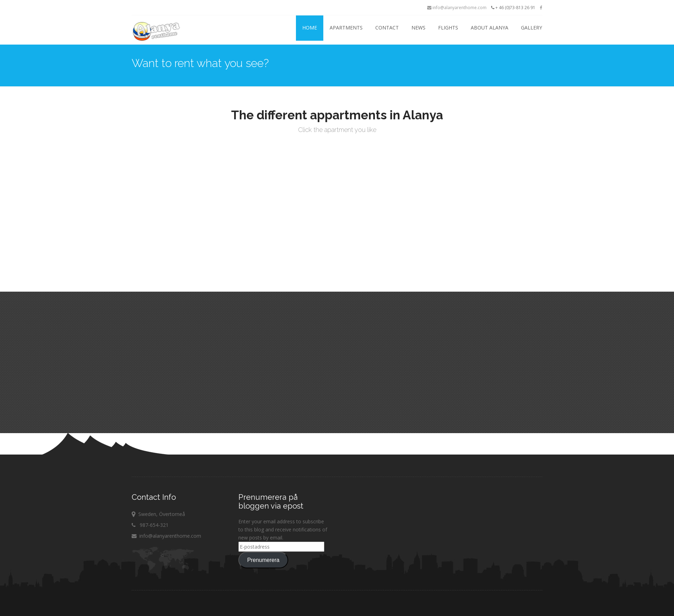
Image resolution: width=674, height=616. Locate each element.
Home (310, 28)
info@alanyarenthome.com (457, 8)
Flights (448, 28)
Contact (387, 28)
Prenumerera (263, 560)
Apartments (346, 28)
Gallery (531, 28)
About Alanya (490, 28)
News (418, 28)
